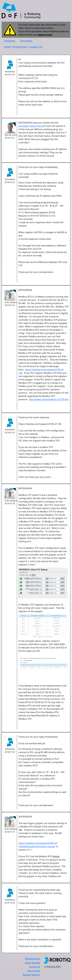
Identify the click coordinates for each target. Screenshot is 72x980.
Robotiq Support (32, 975)
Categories (10, 41)
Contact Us (34, 967)
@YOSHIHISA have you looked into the (38, 123)
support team (45, 35)
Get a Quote (34, 971)
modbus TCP (36, 47)
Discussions (26, 41)
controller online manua (31, 126)
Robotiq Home (33, 959)
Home (7, 47)
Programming (20, 47)
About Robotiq (33, 963)
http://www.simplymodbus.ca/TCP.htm (49, 399)
